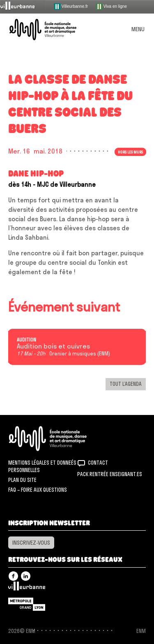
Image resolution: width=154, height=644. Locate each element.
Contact (98, 463)
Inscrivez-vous (31, 543)
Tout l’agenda (126, 384)
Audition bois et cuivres (53, 346)
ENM (59, 439)
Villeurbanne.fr (71, 7)
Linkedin (26, 576)
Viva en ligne (111, 7)
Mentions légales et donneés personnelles (42, 466)
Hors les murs (130, 152)
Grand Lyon (27, 604)
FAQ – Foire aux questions (38, 490)
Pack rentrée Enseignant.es (110, 474)
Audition (26, 340)
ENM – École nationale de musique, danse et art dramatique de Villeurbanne (53, 30)
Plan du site (22, 480)
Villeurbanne (27, 588)
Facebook (13, 576)
